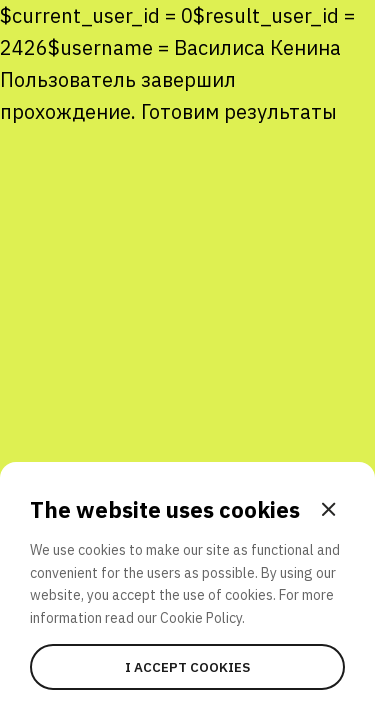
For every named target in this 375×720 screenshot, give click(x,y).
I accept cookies (187, 667)
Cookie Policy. (202, 618)
